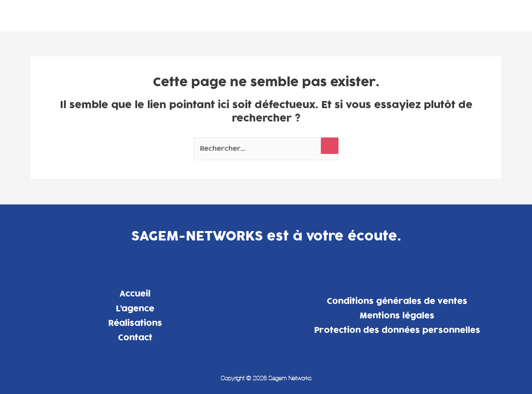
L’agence (377, 15)
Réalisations (426, 15)
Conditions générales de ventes (397, 301)
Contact (475, 15)
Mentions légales (397, 316)
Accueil (135, 294)
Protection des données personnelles (397, 330)
